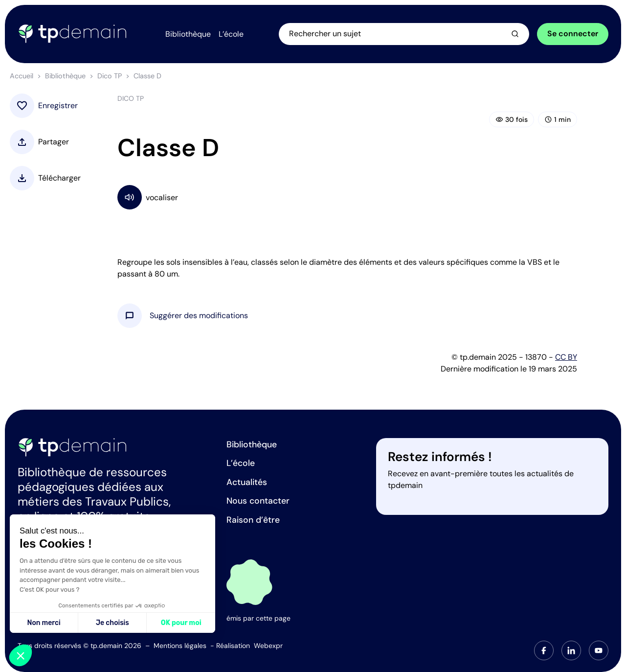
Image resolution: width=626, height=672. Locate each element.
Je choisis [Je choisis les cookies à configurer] (112, 623)
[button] (199, 316)
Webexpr (268, 646)
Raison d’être (253, 520)
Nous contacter (258, 501)
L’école (241, 463)
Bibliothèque (65, 76)
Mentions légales (180, 646)
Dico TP (110, 76)
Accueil (22, 76)
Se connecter (573, 34)
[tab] (544, 650)
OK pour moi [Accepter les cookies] (181, 623)
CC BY (566, 357)
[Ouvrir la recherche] (404, 34)
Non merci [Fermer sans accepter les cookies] (44, 623)
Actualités (247, 482)
